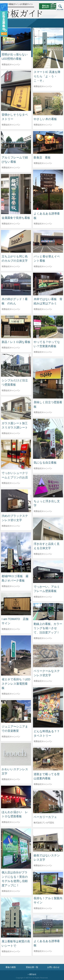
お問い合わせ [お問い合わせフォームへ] (53, 967)
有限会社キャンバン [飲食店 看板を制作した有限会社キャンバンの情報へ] (43, 163)
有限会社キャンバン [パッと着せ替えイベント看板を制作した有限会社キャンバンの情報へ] (43, 266)
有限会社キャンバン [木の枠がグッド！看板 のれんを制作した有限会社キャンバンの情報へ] (11, 309)
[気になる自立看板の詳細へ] (48, 439)
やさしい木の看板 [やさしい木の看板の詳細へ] (45, 119)
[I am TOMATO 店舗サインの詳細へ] (16, 604)
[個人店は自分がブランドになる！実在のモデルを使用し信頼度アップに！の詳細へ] (16, 848)
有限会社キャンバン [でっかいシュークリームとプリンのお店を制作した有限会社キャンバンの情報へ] (11, 483)
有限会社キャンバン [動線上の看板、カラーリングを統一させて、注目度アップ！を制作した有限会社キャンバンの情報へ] (43, 638)
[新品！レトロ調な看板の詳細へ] (16, 327)
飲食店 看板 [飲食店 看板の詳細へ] (42, 158)
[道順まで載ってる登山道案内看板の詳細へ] (48, 759)
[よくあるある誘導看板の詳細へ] (48, 190)
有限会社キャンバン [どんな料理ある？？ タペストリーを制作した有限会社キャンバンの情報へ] (43, 741)
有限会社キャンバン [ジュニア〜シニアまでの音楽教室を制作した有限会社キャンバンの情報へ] (11, 737)
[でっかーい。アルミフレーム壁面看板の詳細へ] (48, 571)
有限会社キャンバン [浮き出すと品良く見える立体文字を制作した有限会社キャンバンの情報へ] (43, 554)
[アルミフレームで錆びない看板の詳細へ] (16, 142)
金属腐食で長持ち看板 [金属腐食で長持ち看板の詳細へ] (16, 218)
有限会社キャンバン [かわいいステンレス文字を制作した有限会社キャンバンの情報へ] (11, 779)
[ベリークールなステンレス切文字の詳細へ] (48, 656)
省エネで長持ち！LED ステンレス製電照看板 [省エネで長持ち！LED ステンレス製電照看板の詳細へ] (17, 684)
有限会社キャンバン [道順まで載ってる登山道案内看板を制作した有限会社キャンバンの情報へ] (43, 784)
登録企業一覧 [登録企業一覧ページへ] (32, 967)
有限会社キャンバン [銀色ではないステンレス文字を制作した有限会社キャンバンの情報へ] (43, 865)
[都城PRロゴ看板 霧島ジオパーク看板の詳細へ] (16, 552)
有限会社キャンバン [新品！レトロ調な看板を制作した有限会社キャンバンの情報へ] (11, 348)
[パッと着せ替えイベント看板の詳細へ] (48, 241)
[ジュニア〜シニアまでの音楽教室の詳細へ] (16, 711)
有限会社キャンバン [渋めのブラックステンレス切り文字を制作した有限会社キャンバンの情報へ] (11, 526)
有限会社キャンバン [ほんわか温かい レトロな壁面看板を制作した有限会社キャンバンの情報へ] (11, 822)
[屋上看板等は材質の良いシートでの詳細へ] (16, 917)
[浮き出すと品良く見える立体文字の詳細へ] (48, 529)
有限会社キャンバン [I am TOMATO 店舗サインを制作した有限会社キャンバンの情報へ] (11, 629)
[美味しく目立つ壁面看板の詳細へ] (48, 378)
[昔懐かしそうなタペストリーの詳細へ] (16, 91)
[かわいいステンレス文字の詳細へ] (16, 754)
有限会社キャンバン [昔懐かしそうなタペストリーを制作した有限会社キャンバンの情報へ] (11, 125)
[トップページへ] (22, 14)
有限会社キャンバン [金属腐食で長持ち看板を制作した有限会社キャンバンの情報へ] (11, 224)
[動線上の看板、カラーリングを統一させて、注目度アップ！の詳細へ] (48, 611)
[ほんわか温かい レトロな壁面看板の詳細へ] (16, 797)
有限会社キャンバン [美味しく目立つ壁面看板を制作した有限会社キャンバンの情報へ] (43, 412)
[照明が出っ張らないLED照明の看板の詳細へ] (16, 39)
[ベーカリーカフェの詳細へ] (48, 802)
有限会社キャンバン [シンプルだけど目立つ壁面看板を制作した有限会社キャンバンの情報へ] (11, 390)
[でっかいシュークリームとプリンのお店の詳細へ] (16, 454)
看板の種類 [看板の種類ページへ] (11, 967)
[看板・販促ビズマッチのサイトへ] (50, 6)
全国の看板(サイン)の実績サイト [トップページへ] (18, 4)
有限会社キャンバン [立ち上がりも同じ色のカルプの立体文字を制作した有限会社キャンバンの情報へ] (11, 266)
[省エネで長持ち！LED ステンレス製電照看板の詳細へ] (16, 655)
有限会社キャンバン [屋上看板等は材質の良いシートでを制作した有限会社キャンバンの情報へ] (11, 951)
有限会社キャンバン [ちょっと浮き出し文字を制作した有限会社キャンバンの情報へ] (43, 511)
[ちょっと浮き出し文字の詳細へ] (48, 486)
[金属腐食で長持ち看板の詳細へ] (16, 194)
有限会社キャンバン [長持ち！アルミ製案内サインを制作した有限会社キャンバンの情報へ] (43, 908)
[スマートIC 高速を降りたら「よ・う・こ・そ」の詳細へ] (48, 48)
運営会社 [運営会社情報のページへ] (33, 974)
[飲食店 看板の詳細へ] (48, 142)
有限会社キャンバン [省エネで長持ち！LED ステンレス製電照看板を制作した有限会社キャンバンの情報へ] (11, 694)
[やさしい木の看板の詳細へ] (48, 104)
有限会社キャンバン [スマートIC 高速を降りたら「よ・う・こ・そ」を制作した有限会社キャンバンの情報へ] (43, 86)
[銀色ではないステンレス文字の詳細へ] (48, 840)
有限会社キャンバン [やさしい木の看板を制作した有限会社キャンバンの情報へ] (43, 125)
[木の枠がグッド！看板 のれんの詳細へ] (16, 284)
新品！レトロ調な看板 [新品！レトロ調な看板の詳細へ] (16, 342)
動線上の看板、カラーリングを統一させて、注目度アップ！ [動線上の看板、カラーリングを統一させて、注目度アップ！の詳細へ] (48, 628)
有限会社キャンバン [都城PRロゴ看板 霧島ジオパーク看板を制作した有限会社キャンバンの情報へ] (11, 586)
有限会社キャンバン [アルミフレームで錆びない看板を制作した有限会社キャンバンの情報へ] (11, 168)
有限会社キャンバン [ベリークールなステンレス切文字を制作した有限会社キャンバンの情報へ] (43, 681)
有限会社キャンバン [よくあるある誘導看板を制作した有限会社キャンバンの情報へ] (43, 224)
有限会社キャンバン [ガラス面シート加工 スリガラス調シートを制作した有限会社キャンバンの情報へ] (11, 433)
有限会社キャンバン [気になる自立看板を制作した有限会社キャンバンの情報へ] (43, 468)
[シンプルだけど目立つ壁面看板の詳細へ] (16, 365)
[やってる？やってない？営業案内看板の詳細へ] (48, 327)
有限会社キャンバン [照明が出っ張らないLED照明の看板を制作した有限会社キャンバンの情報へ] (11, 65)
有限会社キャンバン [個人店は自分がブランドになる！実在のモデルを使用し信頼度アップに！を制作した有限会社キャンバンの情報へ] (11, 891)
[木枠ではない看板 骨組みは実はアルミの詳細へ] (48, 284)
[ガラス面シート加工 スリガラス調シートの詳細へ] (16, 408)
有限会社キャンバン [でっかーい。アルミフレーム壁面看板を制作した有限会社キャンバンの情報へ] (43, 597)
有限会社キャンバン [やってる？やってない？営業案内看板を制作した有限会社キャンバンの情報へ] (43, 352)
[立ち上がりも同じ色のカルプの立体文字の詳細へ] (16, 241)
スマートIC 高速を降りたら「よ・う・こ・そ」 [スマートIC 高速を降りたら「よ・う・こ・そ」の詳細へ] (47, 76)
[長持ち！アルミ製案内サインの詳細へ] (48, 883)
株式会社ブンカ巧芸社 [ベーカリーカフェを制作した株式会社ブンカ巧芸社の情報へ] (44, 823)
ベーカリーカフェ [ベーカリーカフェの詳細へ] (45, 817)
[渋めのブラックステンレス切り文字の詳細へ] (16, 501)
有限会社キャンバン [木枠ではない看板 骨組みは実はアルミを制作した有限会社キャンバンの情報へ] (43, 309)
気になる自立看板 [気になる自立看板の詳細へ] (45, 463)
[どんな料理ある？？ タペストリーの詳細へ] (48, 707)
